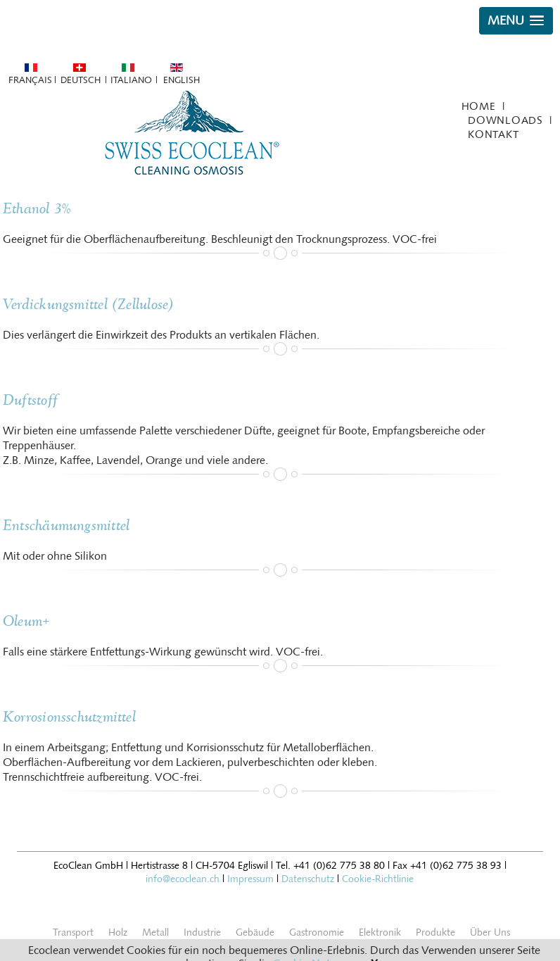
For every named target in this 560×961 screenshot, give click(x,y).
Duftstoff (30, 400)
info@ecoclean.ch (183, 879)
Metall (155, 932)
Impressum (250, 879)
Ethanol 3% (37, 209)
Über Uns (490, 932)
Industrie (202, 932)
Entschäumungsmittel (66, 526)
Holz (118, 932)
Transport (73, 932)
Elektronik (380, 932)
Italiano (131, 80)
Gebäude (255, 932)
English (182, 80)
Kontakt (493, 134)
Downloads (505, 120)
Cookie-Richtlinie (378, 879)
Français (30, 80)
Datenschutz (308, 879)
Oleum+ (26, 621)
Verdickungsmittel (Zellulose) (89, 304)
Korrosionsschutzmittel (69, 717)
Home (479, 106)
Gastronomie (317, 932)
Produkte (435, 932)
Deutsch (81, 80)
